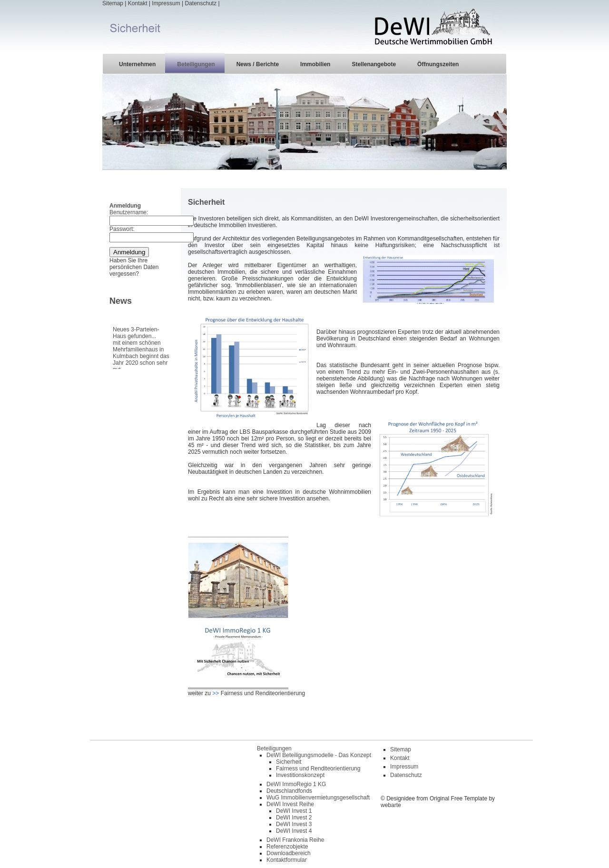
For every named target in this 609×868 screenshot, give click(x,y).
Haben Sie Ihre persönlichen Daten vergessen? (134, 267)
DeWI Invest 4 (294, 831)
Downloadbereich (289, 853)
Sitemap (113, 3)
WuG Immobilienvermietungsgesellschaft (318, 798)
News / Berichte (258, 64)
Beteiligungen (196, 64)
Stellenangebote (374, 64)
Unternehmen (137, 64)
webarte (391, 805)
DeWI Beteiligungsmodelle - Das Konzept (319, 755)
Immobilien (315, 64)
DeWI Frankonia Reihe (295, 840)
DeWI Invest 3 (294, 824)
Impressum (166, 3)
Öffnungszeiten (438, 64)
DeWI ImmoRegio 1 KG (296, 784)
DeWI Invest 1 (294, 811)
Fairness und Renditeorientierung (263, 693)
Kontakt (138, 3)
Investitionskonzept (300, 775)
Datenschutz (201, 3)
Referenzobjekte (287, 847)
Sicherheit (289, 762)
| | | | (304, 26)
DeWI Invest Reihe (290, 804)
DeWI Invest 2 (294, 818)
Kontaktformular (287, 860)
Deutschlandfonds (289, 791)
